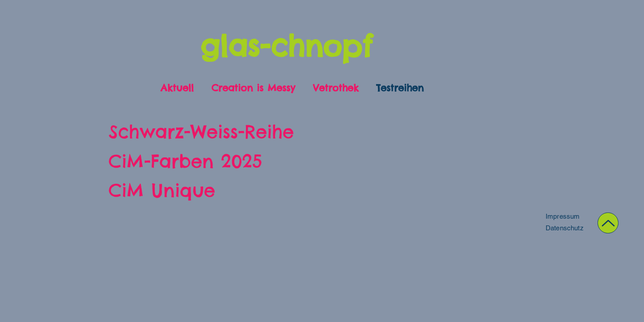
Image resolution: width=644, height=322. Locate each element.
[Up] (608, 223)
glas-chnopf (286, 46)
